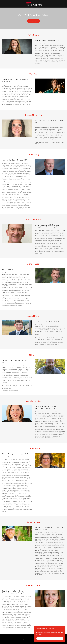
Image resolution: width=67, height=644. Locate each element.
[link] (33, 4)
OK (50, 638)
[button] (7, 4)
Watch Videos (34, 21)
